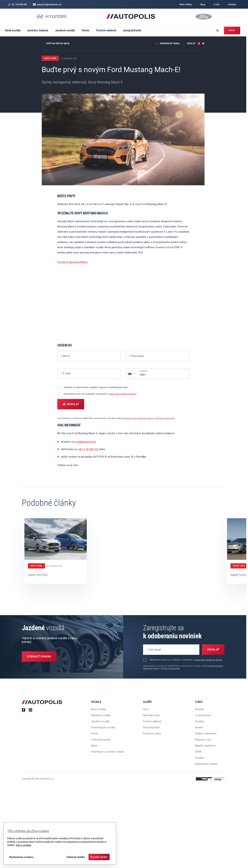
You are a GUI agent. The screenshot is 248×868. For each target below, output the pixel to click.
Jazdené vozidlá (65, 30)
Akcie (232, 30)
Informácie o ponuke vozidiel (108, 752)
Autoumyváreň (151, 727)
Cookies (200, 758)
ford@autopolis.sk (85, 442)
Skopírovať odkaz (168, 43)
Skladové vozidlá (101, 715)
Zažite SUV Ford (38, 575)
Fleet (146, 709)
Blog (203, 4)
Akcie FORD (36, 566)
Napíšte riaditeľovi (205, 746)
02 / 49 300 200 (17, 4)
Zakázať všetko (76, 857)
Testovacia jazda (101, 740)
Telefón (143, 371)
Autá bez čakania (38, 30)
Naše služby (185, 4)
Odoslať (71, 404)
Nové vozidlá (13, 30)
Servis (85, 30)
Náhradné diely (151, 715)
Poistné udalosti (106, 30)
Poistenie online (152, 734)
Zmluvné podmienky (165, 418)
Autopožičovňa (132, 30)
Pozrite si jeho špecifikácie (72, 262)
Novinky (199, 721)
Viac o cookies (23, 845)
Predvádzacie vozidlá (103, 727)
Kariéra (199, 727)
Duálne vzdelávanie (206, 734)
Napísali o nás (203, 740)
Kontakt (232, 4)
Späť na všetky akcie (56, 43)
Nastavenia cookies (206, 764)
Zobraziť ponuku (39, 657)
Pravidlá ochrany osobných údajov (138, 418)
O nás (217, 4)
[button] (131, 374)
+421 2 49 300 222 (88, 449)
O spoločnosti (203, 715)
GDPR (198, 752)
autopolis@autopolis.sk (47, 4)
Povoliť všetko (99, 857)
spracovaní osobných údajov (123, 394)
